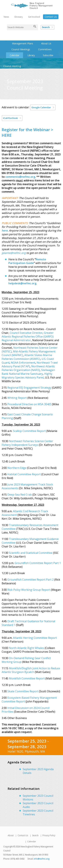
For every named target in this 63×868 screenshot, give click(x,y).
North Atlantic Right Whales (26, 648)
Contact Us (51, 17)
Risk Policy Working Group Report (29, 590)
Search (46, 27)
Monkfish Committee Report (27, 678)
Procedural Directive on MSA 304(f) (29, 404)
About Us (46, 43)
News (6, 17)
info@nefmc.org (42, 859)
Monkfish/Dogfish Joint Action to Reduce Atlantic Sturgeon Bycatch (31, 670)
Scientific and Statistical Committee (31, 553)
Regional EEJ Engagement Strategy (29, 388)
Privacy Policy (49, 835)
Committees (45, 49)
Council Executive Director (26, 333)
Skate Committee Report (23, 691)
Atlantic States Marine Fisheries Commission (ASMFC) (27, 357)
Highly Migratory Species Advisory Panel (27, 376)
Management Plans (23, 43)
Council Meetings (21, 49)
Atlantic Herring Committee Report (35, 638)
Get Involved (34, 17)
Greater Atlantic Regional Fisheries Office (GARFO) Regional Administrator (28, 337)
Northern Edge (17, 468)
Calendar (15, 55)
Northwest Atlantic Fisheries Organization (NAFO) (28, 368)
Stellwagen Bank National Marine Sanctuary (28, 372)
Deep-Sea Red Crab (20, 495)
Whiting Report (17, 398)
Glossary (18, 17)
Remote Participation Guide (27, 261)
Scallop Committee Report (30, 431)
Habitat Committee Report (24, 474)
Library (31, 55)
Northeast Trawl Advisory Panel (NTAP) (30, 364)
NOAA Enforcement (23, 363)
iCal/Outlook (10, 118)
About (11, 835)
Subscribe (48, 55)
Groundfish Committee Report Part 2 (30, 580)
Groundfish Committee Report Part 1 (38, 563)
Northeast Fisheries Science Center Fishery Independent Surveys (27, 443)
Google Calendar (41, 107)
